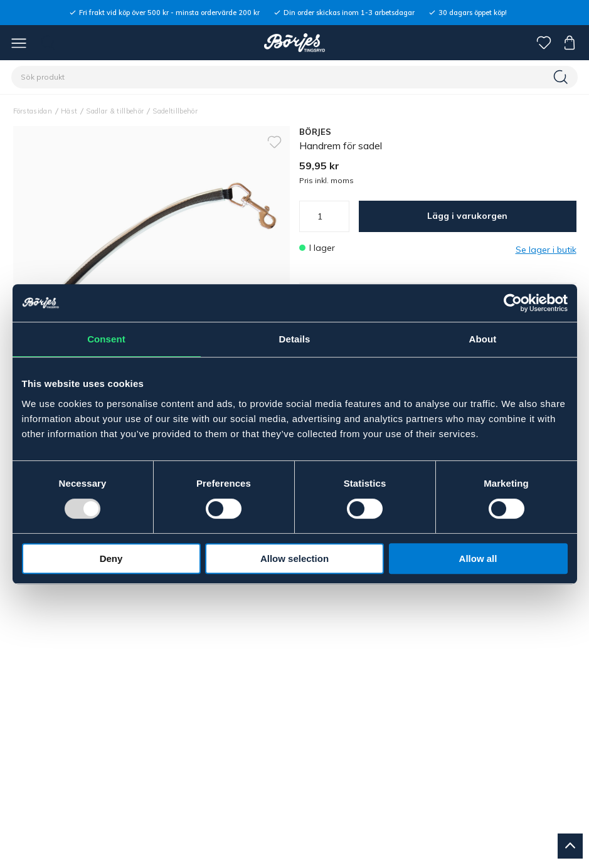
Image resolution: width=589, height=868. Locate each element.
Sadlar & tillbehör (115, 111)
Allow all (478, 558)
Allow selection (294, 558)
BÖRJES (316, 132)
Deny (111, 558)
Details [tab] (295, 339)
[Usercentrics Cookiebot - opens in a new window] (513, 303)
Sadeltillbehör (175, 111)
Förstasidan (33, 111)
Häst (69, 111)
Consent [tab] (106, 339)
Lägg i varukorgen (467, 216)
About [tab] (483, 339)
